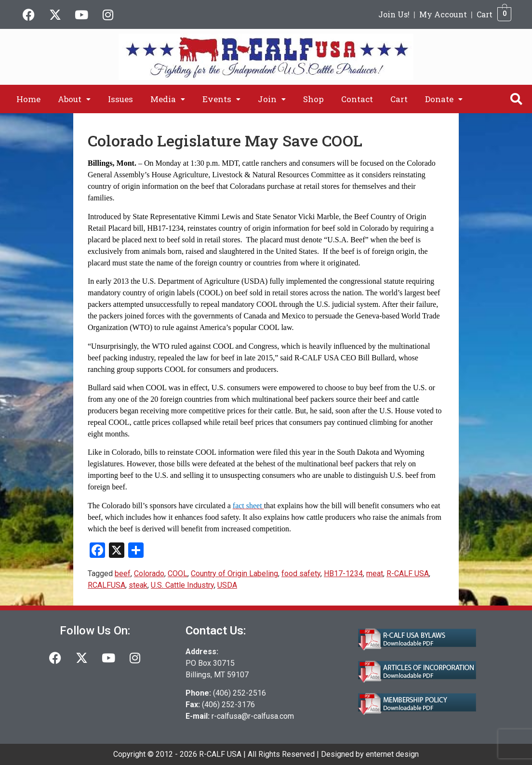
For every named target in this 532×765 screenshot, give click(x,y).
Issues (120, 99)
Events (221, 99)
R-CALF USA (408, 574)
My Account (443, 14)
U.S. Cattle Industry (182, 585)
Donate (444, 99)
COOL (178, 574)
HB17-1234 (343, 574)
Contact (357, 99)
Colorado (149, 574)
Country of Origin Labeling (234, 574)
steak (138, 585)
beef (123, 574)
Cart (485, 14)
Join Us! (394, 14)
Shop (313, 99)
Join (272, 99)
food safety (301, 574)
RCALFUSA (106, 585)
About (74, 99)
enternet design (392, 754)
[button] (74, 99)
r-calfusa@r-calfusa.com (253, 716)
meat (375, 574)
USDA (227, 585)
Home (28, 99)
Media (168, 99)
